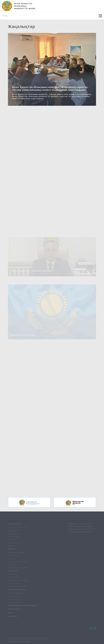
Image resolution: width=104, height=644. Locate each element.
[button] (5, 499)
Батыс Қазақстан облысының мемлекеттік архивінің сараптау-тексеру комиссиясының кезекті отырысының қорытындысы (50, 89)
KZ (6, 16)
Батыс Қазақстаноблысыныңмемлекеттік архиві (25, 6)
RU (3, 16)
